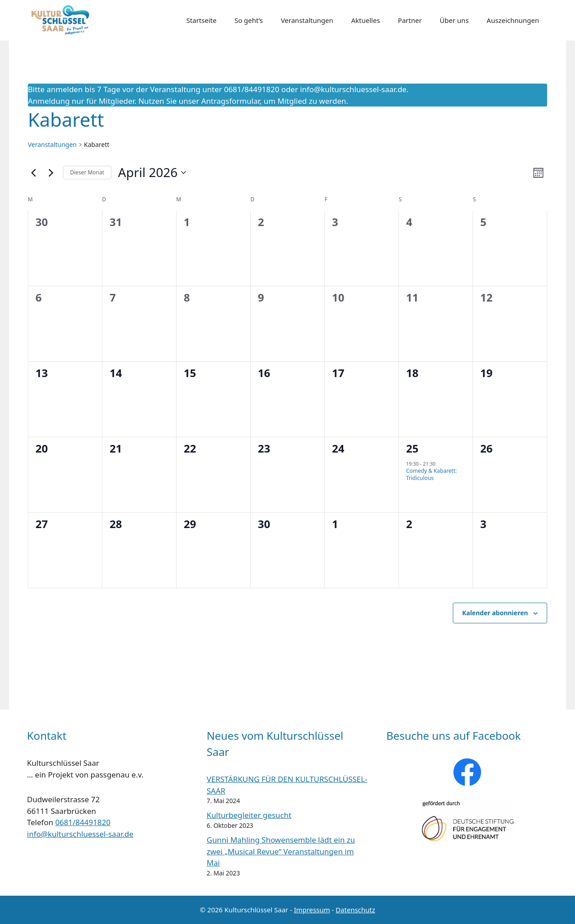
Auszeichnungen (513, 20)
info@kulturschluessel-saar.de (353, 89)
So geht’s (249, 20)
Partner (410, 20)
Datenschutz (355, 910)
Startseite (201, 20)
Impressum (312, 910)
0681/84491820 (83, 822)
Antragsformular (230, 101)
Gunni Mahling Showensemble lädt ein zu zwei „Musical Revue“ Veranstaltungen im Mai (281, 851)
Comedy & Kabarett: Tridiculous (431, 475)
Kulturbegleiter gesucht (249, 815)
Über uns (454, 20)
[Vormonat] (33, 173)
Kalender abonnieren (495, 613)
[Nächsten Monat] (51, 173)
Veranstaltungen (307, 20)
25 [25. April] (412, 448)
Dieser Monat (87, 172)
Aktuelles (366, 20)
